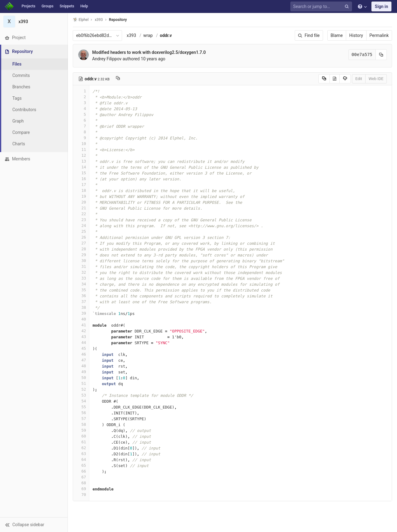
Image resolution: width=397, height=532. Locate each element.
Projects (29, 6)
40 (81, 319)
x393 (131, 35)
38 (81, 307)
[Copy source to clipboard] (324, 79)
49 (81, 372)
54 (81, 401)
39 (81, 313)
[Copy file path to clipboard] (118, 79)
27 (81, 243)
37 (81, 302)
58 (81, 424)
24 (81, 226)
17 (81, 185)
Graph (18, 121)
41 (81, 325)
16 (81, 179)
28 (81, 249)
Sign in (381, 6)
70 (81, 495)
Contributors (24, 110)
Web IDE (376, 79)
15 (81, 173)
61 (81, 442)
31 (81, 266)
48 (81, 366)
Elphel (81, 20)
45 (81, 348)
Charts (19, 144)
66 (81, 471)
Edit (359, 79)
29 (81, 255)
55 (81, 407)
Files (17, 64)
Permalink (379, 35)
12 (81, 155)
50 (81, 378)
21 (81, 208)
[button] (34, 525)
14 (81, 167)
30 (81, 261)
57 (81, 419)
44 (81, 343)
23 (81, 220)
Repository (118, 20)
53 (81, 395)
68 (81, 483)
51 (81, 383)
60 (81, 436)
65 (81, 465)
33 (81, 278)
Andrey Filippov (107, 59)
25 (81, 231)
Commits (21, 75)
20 (81, 202)
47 (81, 360)
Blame (337, 35)
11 (81, 149)
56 (81, 413)
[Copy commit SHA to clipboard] (381, 55)
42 (81, 331)
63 (81, 454)
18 (81, 190)
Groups (48, 6)
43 (81, 337)
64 (81, 459)
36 (81, 296)
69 (81, 489)
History (356, 35)
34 (81, 284)
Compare (21, 132)
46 (81, 354)
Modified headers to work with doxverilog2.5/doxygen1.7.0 (149, 52)
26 (81, 237)
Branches (21, 87)
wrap (148, 35)
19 (81, 196)
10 (81, 144)
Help (84, 6)
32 (81, 272)
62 (81, 448)
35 (81, 290)
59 (81, 430)
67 (81, 477)
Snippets (67, 6)
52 (81, 389)
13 (81, 161)
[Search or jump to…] (322, 7)
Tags (17, 98)
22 (81, 214)
